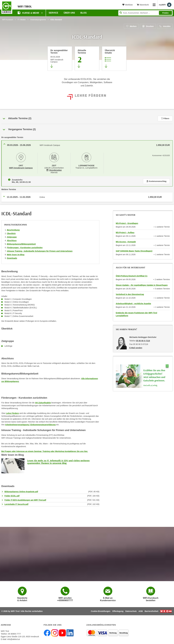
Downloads (12, 258)
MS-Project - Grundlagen (127, 223)
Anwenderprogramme (38, 20)
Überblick (11, 233)
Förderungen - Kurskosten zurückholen (25, 247)
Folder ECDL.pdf (12, 495)
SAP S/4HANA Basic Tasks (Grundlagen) (134, 250)
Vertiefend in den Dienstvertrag (130, 294)
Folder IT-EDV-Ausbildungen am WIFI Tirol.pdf (25, 499)
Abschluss (12, 240)
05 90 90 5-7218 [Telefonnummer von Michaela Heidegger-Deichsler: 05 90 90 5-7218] (143, 340)
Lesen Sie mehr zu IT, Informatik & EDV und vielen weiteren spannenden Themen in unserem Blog (58, 461)
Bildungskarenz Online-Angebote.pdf (21, 491)
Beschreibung (13, 229)
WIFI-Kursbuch (8, 20)
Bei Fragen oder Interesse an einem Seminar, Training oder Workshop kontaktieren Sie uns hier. (45, 451)
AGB (141, 611)
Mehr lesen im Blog (16, 254)
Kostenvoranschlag (156, 181)
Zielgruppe (12, 236)
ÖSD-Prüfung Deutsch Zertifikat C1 (132, 275)
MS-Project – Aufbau (125, 232)
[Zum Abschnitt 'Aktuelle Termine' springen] (87, 59)
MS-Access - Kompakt (126, 241)
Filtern (165, 118)
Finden (165, 13)
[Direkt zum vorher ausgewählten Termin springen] (60, 59)
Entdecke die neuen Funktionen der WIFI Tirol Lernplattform (136, 314)
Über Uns (69, 13)
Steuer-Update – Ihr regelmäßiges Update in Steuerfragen (142, 285)
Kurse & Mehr (29, 13)
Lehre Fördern (12, 413)
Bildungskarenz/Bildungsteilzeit (21, 243)
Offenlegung (118, 611)
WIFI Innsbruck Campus (21, 168)
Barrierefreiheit (151, 611)
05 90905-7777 (14, 633)
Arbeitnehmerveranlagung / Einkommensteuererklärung (30, 424)
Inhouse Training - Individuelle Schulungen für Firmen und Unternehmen (40, 251)
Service (53, 13)
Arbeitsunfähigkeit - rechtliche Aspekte (133, 303)
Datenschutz (131, 611)
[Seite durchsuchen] (145, 13)
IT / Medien (22, 20)
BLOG (84, 13)
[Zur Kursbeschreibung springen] (114, 59)
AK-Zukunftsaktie (43, 402)
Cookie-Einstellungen (101, 611)
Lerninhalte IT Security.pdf (16, 504)
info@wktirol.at (13, 639)
